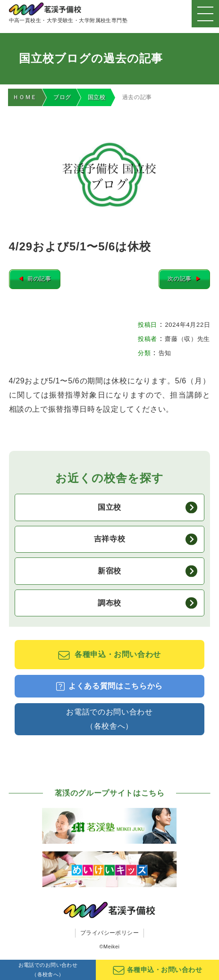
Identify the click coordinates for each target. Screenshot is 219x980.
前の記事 (35, 279)
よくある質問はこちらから (109, 687)
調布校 (147, 604)
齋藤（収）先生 (187, 339)
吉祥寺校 (146, 540)
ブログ (62, 97)
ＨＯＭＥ (25, 97)
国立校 (97, 97)
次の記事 (184, 279)
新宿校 (147, 572)
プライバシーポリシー (110, 933)
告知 (165, 353)
